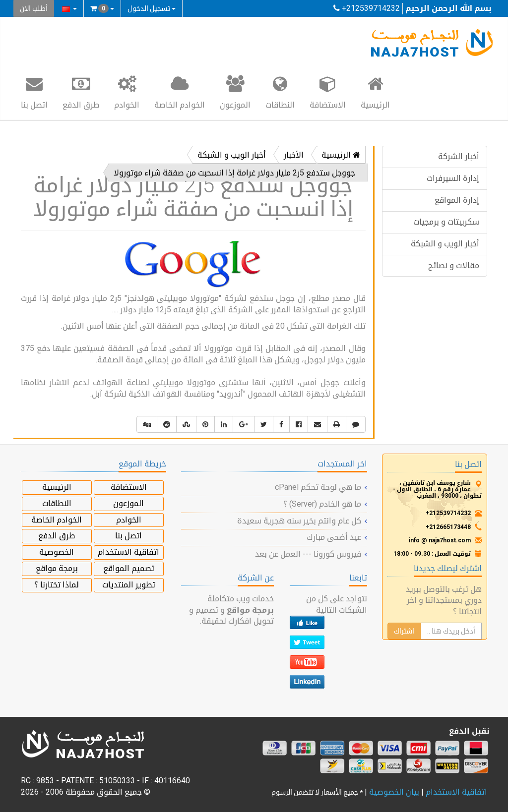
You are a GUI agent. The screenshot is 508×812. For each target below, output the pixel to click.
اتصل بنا (34, 92)
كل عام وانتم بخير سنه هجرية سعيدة (299, 521)
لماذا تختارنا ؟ (57, 585)
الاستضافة (328, 92)
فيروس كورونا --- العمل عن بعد (308, 554)
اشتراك (404, 631)
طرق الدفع (81, 92)
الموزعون (235, 92)
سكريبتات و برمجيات (446, 222)
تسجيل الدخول (152, 8)
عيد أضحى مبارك (334, 537)
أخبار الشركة (459, 156)
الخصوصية (57, 552)
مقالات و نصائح (454, 265)
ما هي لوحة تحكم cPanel (318, 487)
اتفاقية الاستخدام (128, 552)
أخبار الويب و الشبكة (445, 244)
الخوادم (127, 92)
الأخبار (294, 155)
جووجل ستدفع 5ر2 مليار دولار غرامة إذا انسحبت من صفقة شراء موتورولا (234, 173)
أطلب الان (34, 8)
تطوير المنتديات (129, 585)
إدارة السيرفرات (453, 178)
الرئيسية (375, 92)
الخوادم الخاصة (180, 92)
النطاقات (280, 92)
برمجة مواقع (57, 568)
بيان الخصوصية (394, 792)
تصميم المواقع (129, 568)
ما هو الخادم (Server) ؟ (322, 504)
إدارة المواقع (457, 200)
